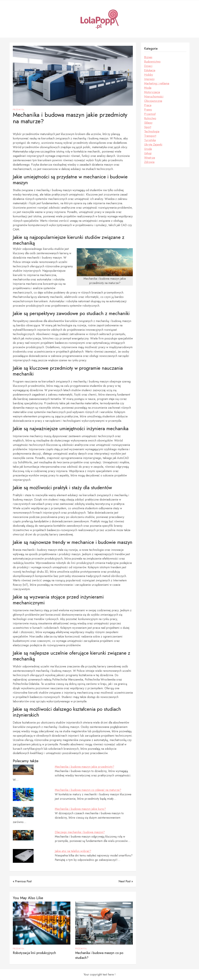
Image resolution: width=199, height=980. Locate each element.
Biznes (148, 57)
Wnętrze (150, 158)
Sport (148, 127)
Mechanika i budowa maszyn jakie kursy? (80, 809)
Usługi (148, 153)
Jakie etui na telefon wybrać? (73, 851)
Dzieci (148, 66)
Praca (148, 105)
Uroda (148, 149)
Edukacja (150, 70)
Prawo (148, 110)
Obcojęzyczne (153, 101)
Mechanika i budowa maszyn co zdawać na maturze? (88, 790)
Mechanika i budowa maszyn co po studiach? (99, 955)
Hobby (149, 75)
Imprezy (149, 79)
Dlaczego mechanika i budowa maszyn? (80, 832)
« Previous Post (22, 881)
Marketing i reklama (157, 83)
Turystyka (150, 140)
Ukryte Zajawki (153, 145)
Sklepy (148, 123)
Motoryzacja (152, 92)
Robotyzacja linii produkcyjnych (34, 953)
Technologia (152, 131)
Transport (150, 136)
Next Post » (126, 881)
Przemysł (19, 110)
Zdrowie (149, 162)
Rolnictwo (150, 118)
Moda (148, 88)
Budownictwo (152, 62)
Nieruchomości (154, 97)
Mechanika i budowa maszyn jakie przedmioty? (84, 767)
